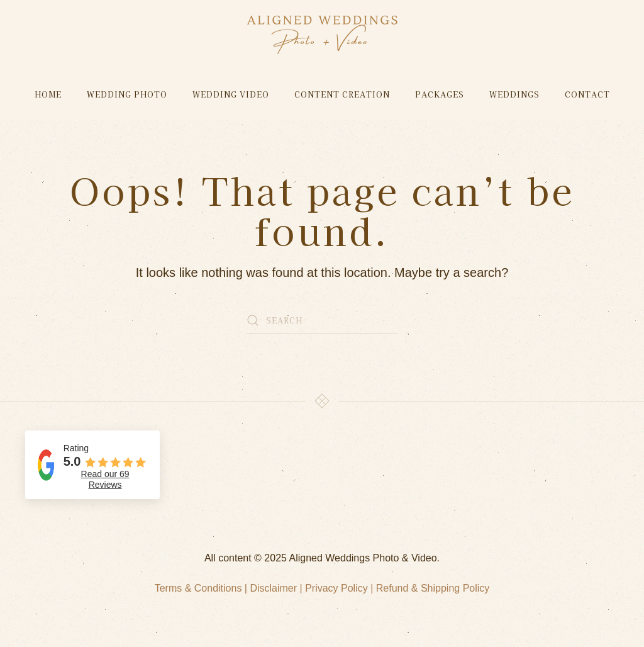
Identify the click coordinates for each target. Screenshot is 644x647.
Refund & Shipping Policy (433, 588)
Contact (587, 94)
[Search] (322, 320)
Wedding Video (231, 94)
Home (48, 94)
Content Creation (342, 94)
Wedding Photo (127, 94)
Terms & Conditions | (203, 588)
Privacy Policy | (341, 588)
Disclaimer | (277, 588)
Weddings (514, 94)
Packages (440, 94)
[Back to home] (322, 35)
